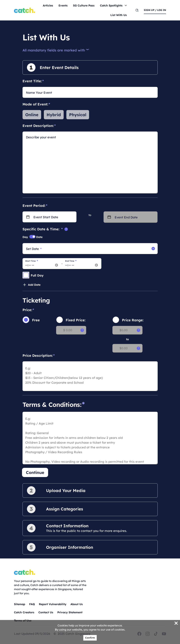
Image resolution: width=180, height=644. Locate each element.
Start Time (32, 261)
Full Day (37, 275)
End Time (71, 261)
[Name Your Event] (90, 92)
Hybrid (54, 115)
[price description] (90, 376)
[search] (137, 10)
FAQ (32, 604)
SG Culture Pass (84, 5)
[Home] (25, 10)
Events (63, 5)
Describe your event (41, 137)
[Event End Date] (136, 217)
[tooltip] (66, 229)
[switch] (32, 237)
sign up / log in (155, 10)
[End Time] (82, 264)
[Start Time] (42, 264)
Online (32, 115)
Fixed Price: (76, 320)
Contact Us (46, 612)
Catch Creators (24, 612)
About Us (77, 604)
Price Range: (133, 320)
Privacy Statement (70, 612)
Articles (48, 5)
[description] (90, 165)
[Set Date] (87, 249)
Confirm (90, 638)
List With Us (119, 15)
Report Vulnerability (53, 604)
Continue (35, 472)
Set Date (34, 249)
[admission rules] (90, 438)
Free (36, 320)
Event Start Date (46, 217)
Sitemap (20, 604)
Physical (78, 115)
